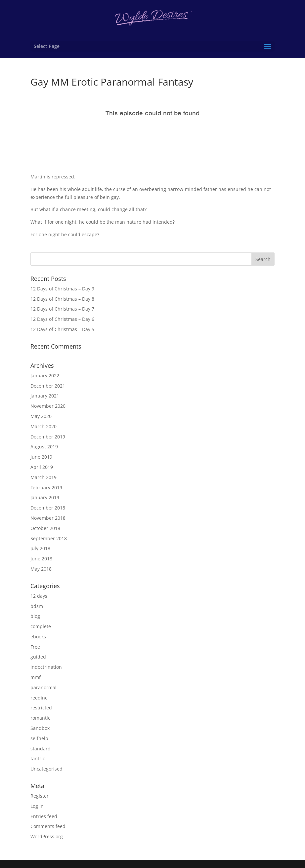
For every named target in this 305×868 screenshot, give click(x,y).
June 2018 (41, 559)
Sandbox (40, 728)
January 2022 (45, 376)
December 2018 (48, 508)
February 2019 (46, 488)
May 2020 (41, 416)
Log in (37, 806)
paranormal (44, 687)
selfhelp (39, 738)
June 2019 (41, 457)
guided (38, 657)
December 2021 (48, 386)
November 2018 (48, 518)
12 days (39, 596)
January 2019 (45, 497)
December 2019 (48, 437)
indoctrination (46, 667)
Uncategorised (46, 769)
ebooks (38, 637)
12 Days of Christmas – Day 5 (62, 329)
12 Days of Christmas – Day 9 (62, 289)
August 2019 (44, 447)
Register (40, 796)
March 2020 (44, 426)
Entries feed (44, 816)
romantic (40, 718)
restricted (41, 708)
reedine (39, 698)
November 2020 (48, 406)
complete (41, 626)
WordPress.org (47, 836)
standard (41, 749)
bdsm (37, 606)
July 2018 (40, 548)
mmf (36, 677)
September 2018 (49, 538)
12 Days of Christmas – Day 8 (62, 299)
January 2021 (45, 396)
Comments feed (48, 826)
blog (35, 616)
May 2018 (41, 569)
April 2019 (42, 467)
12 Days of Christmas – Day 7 (62, 309)
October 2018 (45, 528)
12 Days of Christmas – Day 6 (62, 319)
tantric (38, 758)
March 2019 (44, 477)
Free (35, 647)
